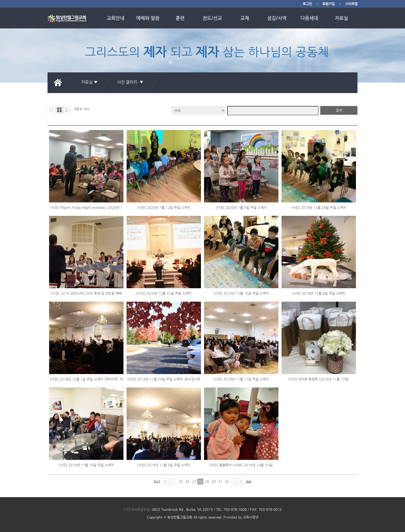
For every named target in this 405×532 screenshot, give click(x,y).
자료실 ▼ (89, 82)
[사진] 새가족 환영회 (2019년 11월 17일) (319, 379)
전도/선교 (212, 18)
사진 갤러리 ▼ (131, 82)
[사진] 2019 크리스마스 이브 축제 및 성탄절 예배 (86, 293)
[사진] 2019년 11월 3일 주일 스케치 (164, 465)
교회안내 (115, 18)
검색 (339, 110)
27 (194, 481)
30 (214, 481)
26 (188, 481)
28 (200, 481)
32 (227, 481)
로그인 (307, 4)
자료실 (341, 18)
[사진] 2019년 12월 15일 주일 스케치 (241, 293)
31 (220, 481)
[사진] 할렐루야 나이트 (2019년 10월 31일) (241, 465)
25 (181, 481)
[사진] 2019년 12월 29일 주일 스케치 (319, 207)
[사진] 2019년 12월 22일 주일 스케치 (164, 293)
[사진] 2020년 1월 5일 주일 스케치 (241, 207)
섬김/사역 (277, 18)
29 (207, 481)
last (249, 481)
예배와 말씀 (148, 18)
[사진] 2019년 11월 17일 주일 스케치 (241, 379)
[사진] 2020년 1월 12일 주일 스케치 (164, 207)
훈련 (180, 18)
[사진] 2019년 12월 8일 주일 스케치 (319, 293)
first (157, 481)
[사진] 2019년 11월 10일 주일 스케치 (86, 465)
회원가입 (329, 4)
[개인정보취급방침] (137, 509)
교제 (245, 18)
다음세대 (309, 18)
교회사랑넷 (251, 517)
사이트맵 (351, 4)
